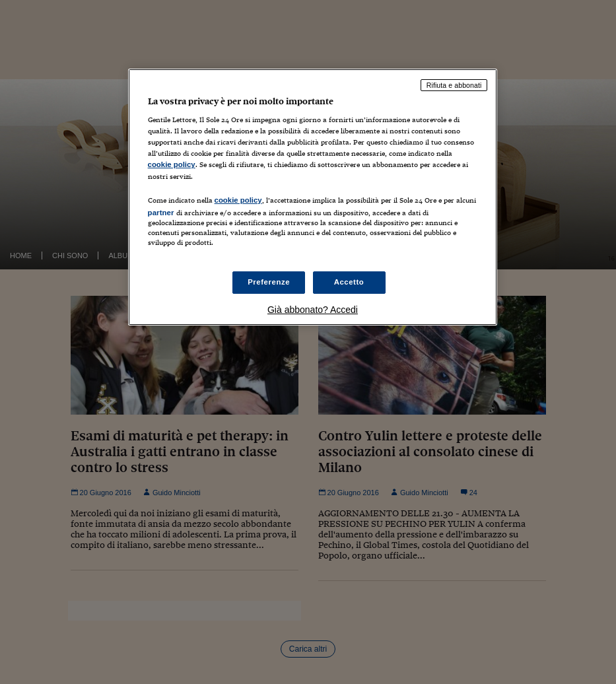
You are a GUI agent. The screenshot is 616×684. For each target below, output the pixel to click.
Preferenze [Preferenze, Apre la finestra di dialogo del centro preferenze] (269, 282)
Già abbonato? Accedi (313, 310)
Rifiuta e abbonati (454, 85)
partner (161, 213)
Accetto (349, 282)
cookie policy (172, 164)
